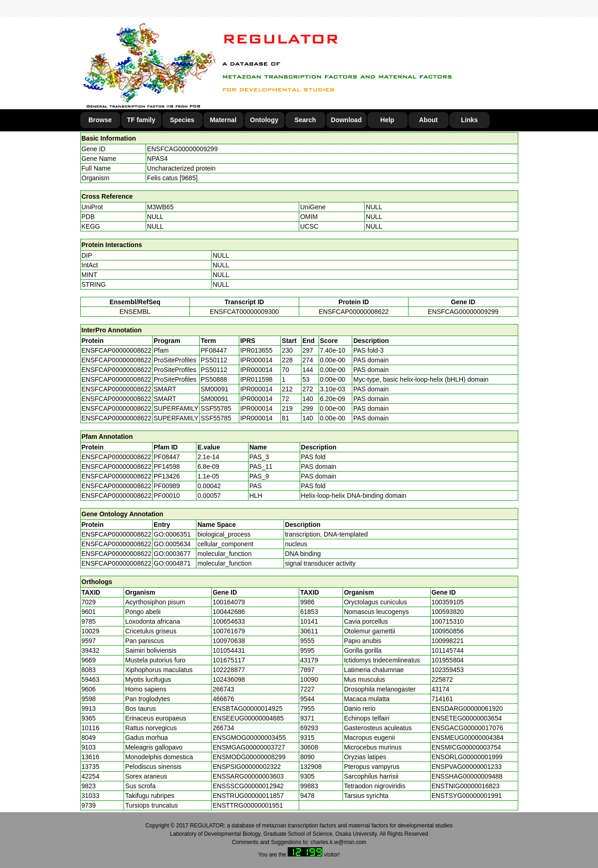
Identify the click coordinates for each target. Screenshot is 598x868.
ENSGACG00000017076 (468, 728)
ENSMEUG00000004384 (468, 738)
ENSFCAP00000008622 (354, 312)
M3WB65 (160, 207)
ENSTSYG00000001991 (467, 796)
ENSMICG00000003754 (466, 747)
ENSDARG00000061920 (467, 709)
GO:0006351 (172, 534)
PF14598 (167, 466)
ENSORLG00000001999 (467, 757)
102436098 (229, 679)
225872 (442, 679)
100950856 (448, 631)
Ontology (264, 120)
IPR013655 (256, 350)
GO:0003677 (172, 554)
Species (182, 120)
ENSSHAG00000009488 (467, 776)
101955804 (448, 660)
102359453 (448, 670)
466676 (223, 699)
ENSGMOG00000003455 (249, 738)
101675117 (229, 660)
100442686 (229, 612)
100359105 (448, 602)
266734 (223, 728)
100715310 (448, 621)
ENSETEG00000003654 (467, 718)
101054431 (229, 650)
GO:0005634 (172, 544)
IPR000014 (256, 360)
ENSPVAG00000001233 (467, 767)
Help (387, 120)
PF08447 (167, 457)
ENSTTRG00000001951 (248, 805)
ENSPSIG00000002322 (247, 767)
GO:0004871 (172, 563)
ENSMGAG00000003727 (249, 747)
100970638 (229, 641)
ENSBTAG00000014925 (248, 709)
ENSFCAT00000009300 (244, 312)
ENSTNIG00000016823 (466, 786)
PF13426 (167, 476)
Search (305, 120)
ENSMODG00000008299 (249, 757)
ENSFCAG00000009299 (182, 149)
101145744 (448, 650)
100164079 (229, 602)
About (428, 120)
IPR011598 (256, 379)
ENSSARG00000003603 (248, 776)
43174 (441, 689)
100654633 (229, 621)
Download (346, 120)
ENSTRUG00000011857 (248, 796)
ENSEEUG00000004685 (248, 718)
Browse (100, 120)
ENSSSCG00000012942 (248, 786)
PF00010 (167, 496)
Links (470, 120)
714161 (442, 699)
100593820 (448, 612)
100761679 (229, 631)
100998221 (448, 641)
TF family (141, 120)
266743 (223, 689)
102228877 (229, 670)
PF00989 (167, 486)
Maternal (223, 120)
